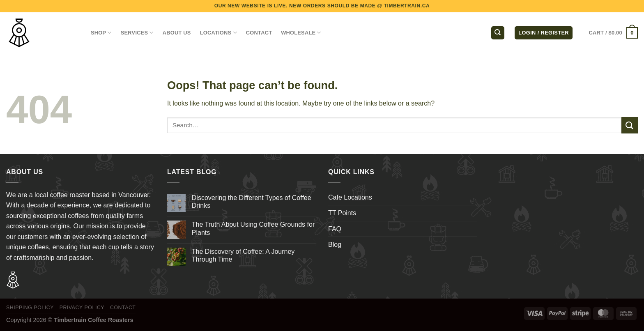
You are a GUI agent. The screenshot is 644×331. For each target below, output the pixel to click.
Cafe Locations (350, 197)
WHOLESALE (301, 33)
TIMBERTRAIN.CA (407, 6)
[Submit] (630, 125)
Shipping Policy (30, 308)
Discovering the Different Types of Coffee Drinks (252, 202)
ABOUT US (177, 33)
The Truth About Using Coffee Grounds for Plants (253, 228)
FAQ (335, 229)
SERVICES (137, 33)
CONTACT (259, 33)
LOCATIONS (218, 33)
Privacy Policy (82, 308)
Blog (335, 245)
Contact (123, 308)
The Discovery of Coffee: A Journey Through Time (243, 255)
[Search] (498, 33)
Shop (101, 33)
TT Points (342, 213)
